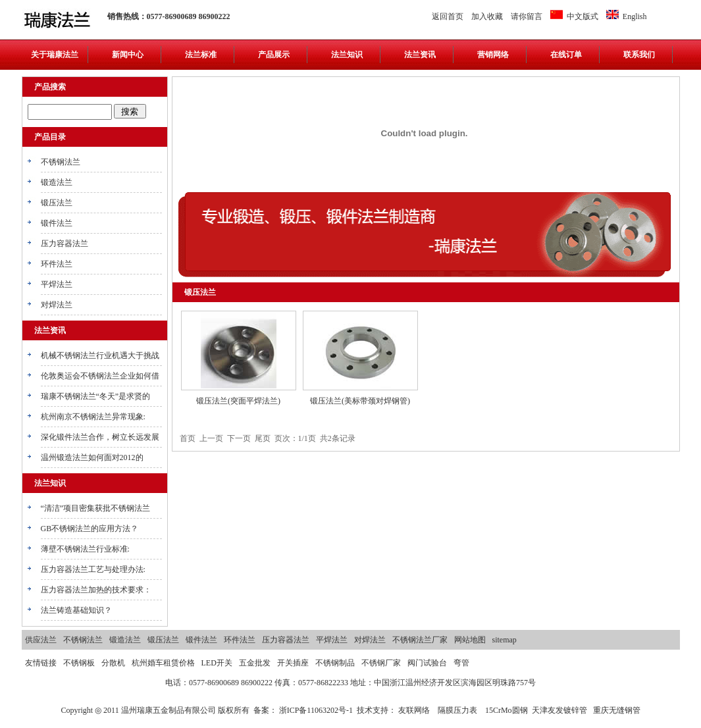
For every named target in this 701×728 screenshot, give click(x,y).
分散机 (113, 663)
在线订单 (566, 55)
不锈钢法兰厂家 (420, 640)
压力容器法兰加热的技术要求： (96, 590)
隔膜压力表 (457, 710)
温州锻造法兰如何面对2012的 (92, 457)
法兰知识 (347, 55)
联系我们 (639, 55)
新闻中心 (128, 55)
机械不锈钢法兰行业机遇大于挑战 (100, 355)
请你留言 (527, 16)
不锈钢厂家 (381, 663)
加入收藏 (487, 16)
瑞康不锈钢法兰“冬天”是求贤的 (96, 396)
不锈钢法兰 (61, 162)
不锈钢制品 (335, 663)
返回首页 (448, 16)
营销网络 (493, 55)
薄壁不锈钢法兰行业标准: (85, 549)
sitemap (505, 640)
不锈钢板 (79, 663)
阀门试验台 (427, 663)
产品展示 (274, 55)
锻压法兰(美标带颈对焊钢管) (360, 401)
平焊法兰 (57, 284)
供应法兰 (41, 640)
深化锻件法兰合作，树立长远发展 (100, 437)
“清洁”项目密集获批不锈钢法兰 (96, 508)
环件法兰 (57, 264)
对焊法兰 (57, 305)
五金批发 (255, 663)
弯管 (461, 663)
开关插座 (293, 663)
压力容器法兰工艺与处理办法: (93, 569)
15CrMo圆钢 (506, 710)
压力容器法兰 (65, 244)
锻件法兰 (57, 223)
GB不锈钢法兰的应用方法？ (90, 529)
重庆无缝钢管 (617, 710)
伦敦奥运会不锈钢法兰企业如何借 (100, 376)
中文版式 (574, 16)
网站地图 (470, 640)
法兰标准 (201, 55)
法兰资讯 (420, 55)
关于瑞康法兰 (55, 55)
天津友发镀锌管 (559, 710)
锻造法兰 (57, 182)
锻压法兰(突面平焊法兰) (238, 401)
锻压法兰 (57, 203)
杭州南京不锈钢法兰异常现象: (93, 417)
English (627, 16)
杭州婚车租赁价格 (163, 663)
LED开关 (217, 663)
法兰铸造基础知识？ (76, 610)
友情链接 (41, 663)
